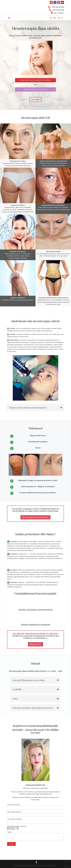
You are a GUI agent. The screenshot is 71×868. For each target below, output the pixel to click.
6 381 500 (37, 797)
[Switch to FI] (62, 18)
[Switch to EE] (51, 18)
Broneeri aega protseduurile (35, 89)
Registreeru (35, 644)
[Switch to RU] (55, 18)
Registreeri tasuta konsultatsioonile (35, 80)
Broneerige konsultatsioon (35, 517)
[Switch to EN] (59, 18)
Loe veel (35, 99)
